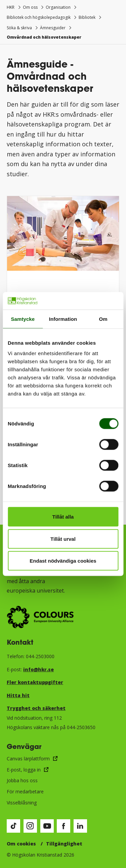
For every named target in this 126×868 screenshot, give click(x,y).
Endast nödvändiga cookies (63, 561)
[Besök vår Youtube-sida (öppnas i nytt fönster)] (47, 826)
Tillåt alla (63, 517)
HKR (11, 7)
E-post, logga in (24, 770)
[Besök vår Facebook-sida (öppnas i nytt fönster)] (64, 826)
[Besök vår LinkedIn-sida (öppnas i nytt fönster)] (80, 826)
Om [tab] (103, 319)
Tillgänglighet (64, 844)
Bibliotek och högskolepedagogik (39, 17)
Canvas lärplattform (28, 759)
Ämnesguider (53, 28)
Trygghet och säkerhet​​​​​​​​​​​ (36, 708)
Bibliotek (87, 17)
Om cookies (21, 844)
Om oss (30, 7)
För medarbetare (25, 791)
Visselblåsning (22, 803)
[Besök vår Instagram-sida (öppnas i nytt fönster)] (30, 826)
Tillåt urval (63, 539)
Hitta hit (18, 695)
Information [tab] (63, 319)
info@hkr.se (38, 669)
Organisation (58, 7)
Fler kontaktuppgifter (35, 682)
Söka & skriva (19, 28)
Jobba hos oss (22, 780)
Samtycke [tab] (23, 319)
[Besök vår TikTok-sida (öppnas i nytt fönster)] (13, 826)
